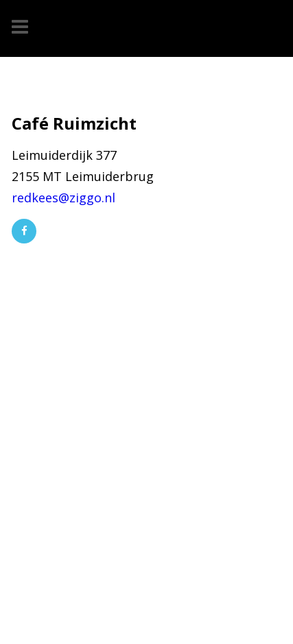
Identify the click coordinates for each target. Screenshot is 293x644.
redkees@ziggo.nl (63, 198)
